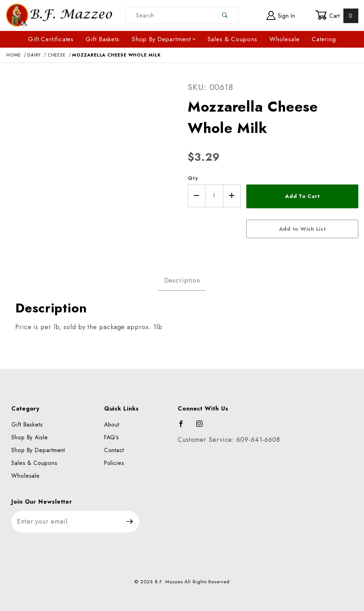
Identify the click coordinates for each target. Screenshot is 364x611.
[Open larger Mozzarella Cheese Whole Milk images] (91, 165)
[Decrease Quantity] (197, 196)
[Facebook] (184, 427)
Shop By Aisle (30, 437)
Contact (114, 450)
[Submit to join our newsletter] (130, 522)
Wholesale (285, 39)
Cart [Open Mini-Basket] (337, 16)
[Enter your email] (66, 522)
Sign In (281, 15)
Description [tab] (182, 280)
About (112, 425)
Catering (324, 39)
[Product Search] (168, 15)
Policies (114, 463)
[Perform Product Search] (225, 15)
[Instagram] (203, 427)
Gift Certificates (51, 39)
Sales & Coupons (232, 39)
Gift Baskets (103, 39)
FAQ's (112, 437)
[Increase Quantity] (232, 196)
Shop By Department (164, 39)
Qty (193, 178)
